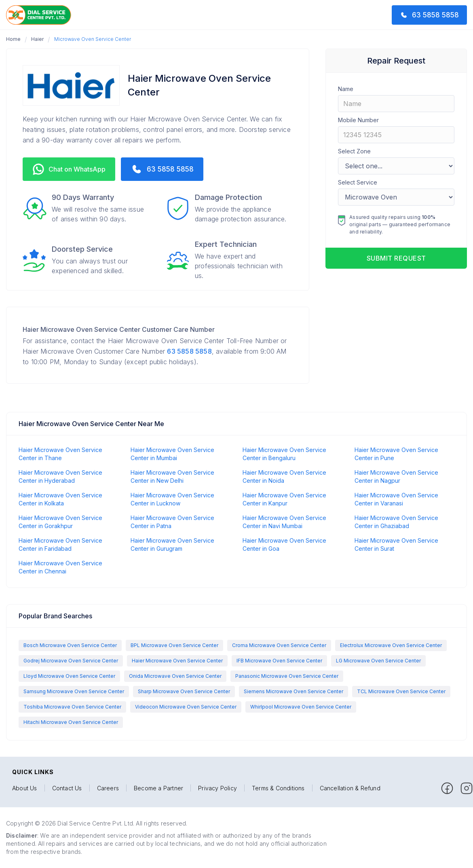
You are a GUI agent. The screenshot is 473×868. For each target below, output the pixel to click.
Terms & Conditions (278, 788)
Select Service (358, 182)
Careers (108, 788)
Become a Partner (158, 788)
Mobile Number (358, 120)
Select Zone (354, 151)
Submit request (396, 258)
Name (346, 89)
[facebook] (447, 788)
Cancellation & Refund (350, 788)
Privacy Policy (217, 788)
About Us (25, 788)
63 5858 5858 (189, 351)
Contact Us (67, 788)
